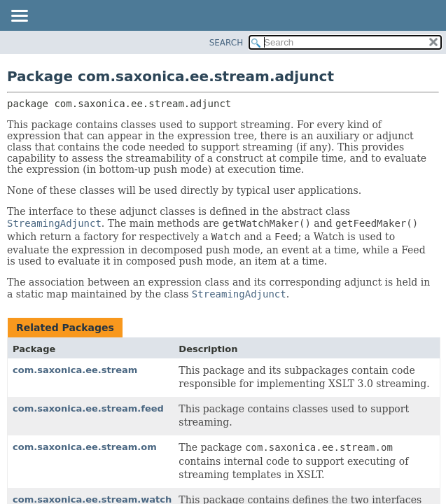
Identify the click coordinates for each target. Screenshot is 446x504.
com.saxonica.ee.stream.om (85, 447)
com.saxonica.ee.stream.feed (88, 408)
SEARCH (227, 43)
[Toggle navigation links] (19, 17)
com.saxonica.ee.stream (75, 370)
